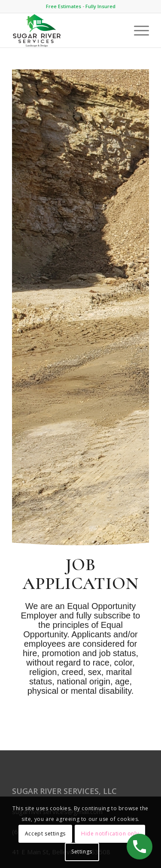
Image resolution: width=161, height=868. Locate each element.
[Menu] (137, 30)
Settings (82, 852)
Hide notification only (110, 834)
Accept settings (45, 834)
